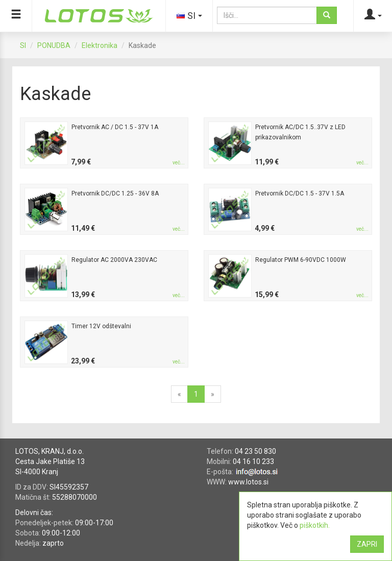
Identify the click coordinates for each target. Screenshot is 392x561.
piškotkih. (315, 525)
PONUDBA (54, 45)
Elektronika (100, 45)
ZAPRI (367, 544)
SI (23, 45)
